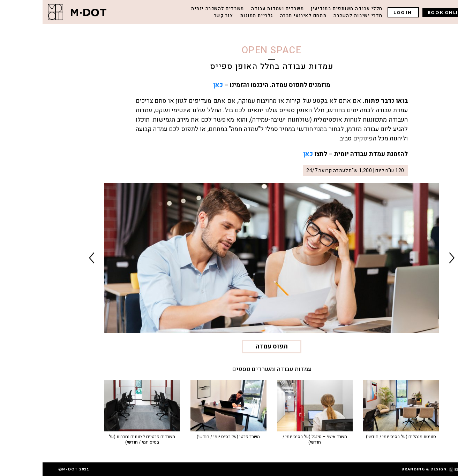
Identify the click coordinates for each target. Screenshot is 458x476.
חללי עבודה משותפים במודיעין (304, 9)
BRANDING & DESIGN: (393, 469)
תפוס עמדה (229, 347)
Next (49, 258)
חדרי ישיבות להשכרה (316, 16)
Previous (409, 258)
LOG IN (361, 12)
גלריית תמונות (214, 16)
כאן (175, 85)
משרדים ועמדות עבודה (235, 9)
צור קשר (181, 16)
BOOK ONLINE (404, 12)
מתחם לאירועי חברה (261, 16)
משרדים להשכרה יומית (175, 9)
